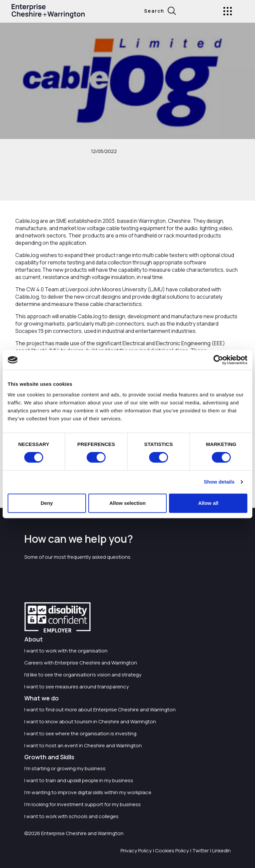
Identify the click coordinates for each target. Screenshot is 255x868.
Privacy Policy (136, 851)
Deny (47, 503)
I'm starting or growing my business (65, 768)
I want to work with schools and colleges (71, 816)
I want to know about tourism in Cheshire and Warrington (90, 722)
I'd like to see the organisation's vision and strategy (83, 675)
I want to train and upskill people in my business (79, 780)
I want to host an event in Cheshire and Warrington (83, 745)
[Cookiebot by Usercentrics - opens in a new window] (218, 360)
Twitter (201, 851)
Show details (219, 482)
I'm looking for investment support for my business (83, 804)
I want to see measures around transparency (77, 687)
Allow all (208, 503)
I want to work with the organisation (66, 651)
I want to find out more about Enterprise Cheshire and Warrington (100, 710)
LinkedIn (221, 851)
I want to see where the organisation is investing (80, 733)
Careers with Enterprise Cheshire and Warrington (81, 663)
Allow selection (127, 503)
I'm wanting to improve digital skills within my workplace (88, 792)
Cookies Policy (172, 851)
